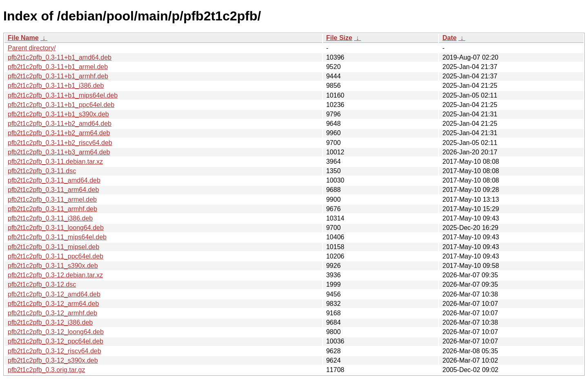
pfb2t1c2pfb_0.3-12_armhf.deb (52, 313)
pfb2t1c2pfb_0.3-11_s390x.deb (53, 266)
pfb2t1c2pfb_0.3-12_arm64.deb (53, 304)
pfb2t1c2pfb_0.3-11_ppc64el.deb (56, 256)
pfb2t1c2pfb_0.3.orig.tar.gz (46, 370)
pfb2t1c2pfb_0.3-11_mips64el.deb (57, 237)
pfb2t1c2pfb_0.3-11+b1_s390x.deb (58, 114)
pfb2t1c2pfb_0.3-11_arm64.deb (53, 190)
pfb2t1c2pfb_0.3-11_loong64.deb (56, 228)
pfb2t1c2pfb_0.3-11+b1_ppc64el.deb (61, 105)
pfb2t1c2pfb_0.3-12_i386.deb (50, 322)
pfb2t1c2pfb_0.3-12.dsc (42, 284)
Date (449, 38)
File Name (23, 38)
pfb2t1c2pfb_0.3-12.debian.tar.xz (55, 275)
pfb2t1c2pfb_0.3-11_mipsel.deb (53, 247)
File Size (339, 38)
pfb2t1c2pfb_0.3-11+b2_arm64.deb (59, 133)
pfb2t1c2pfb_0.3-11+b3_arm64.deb (59, 152)
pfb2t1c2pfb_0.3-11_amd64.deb (54, 180)
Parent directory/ (32, 48)
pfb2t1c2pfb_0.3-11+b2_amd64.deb (60, 124)
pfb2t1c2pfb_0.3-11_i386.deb (50, 218)
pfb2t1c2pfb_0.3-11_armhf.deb (52, 209)
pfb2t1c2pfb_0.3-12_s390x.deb (53, 360)
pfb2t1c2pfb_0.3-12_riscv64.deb (55, 351)
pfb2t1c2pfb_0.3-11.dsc (42, 171)
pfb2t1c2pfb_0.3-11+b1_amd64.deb (60, 57)
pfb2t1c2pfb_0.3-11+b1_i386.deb (56, 86)
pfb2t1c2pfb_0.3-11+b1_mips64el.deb (63, 95)
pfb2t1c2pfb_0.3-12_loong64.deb (56, 332)
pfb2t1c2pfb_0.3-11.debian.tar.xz (55, 162)
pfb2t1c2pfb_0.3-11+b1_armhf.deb (58, 76)
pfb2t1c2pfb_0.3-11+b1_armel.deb (58, 67)
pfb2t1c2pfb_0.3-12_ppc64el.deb (56, 341)
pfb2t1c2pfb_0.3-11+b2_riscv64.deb (60, 143)
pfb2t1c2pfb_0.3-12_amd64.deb (54, 294)
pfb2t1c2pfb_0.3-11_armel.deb (52, 200)
